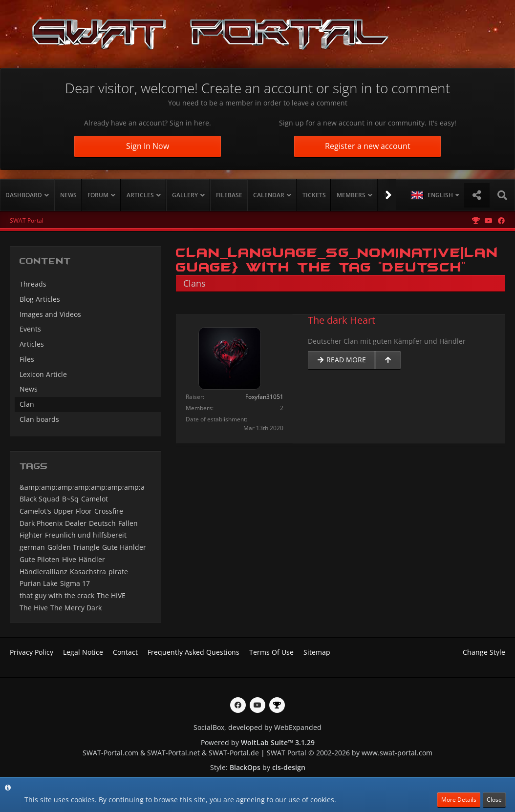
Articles (32, 344)
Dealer (76, 523)
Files (27, 359)
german (32, 547)
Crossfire (109, 511)
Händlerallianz (43, 572)
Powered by (258, 742)
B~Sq (70, 499)
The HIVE (111, 595)
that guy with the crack (57, 595)
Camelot (95, 499)
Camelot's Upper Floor (56, 511)
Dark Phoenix (41, 523)
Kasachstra (88, 572)
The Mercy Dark (76, 608)
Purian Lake (39, 583)
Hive (69, 559)
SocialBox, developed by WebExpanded (257, 727)
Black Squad (40, 499)
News (29, 389)
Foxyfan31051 (264, 397)
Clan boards (39, 419)
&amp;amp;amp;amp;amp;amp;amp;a (82, 487)
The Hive (34, 608)
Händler (92, 559)
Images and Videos (50, 314)
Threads (33, 284)
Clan (27, 404)
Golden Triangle (74, 547)
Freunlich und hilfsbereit (86, 535)
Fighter (31, 535)
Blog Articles (40, 299)
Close (494, 800)
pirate (118, 572)
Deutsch (102, 523)
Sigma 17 (75, 583)
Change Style (484, 652)
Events (30, 329)
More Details (459, 800)
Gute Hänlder (124, 547)
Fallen (128, 523)
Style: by (258, 767)
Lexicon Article (43, 374)
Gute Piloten (40, 559)
